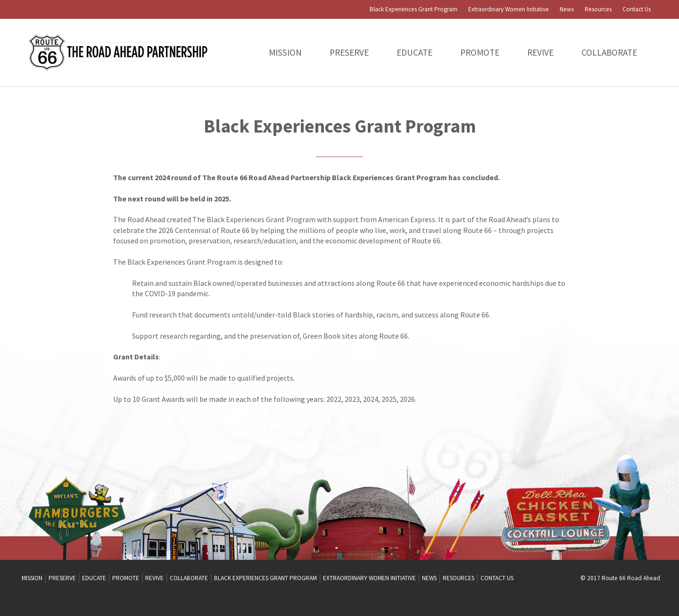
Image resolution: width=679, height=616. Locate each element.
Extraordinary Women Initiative (509, 9)
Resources (598, 9)
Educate (414, 52)
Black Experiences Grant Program (414, 9)
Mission (285, 52)
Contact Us (637, 9)
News (567, 9)
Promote (480, 52)
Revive (540, 52)
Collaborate (609, 52)
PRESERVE (349, 52)
